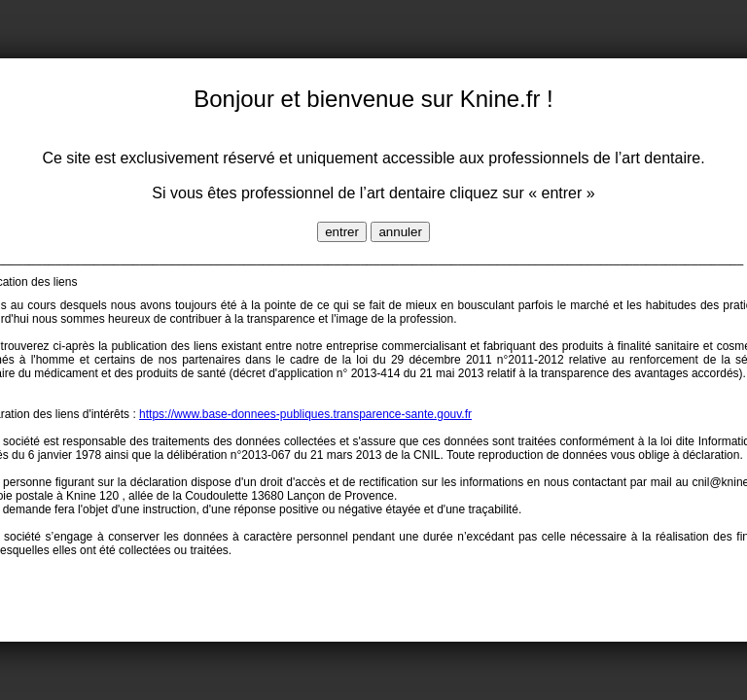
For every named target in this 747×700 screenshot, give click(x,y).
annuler (400, 232)
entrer (342, 232)
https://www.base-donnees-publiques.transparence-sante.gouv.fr (305, 414)
